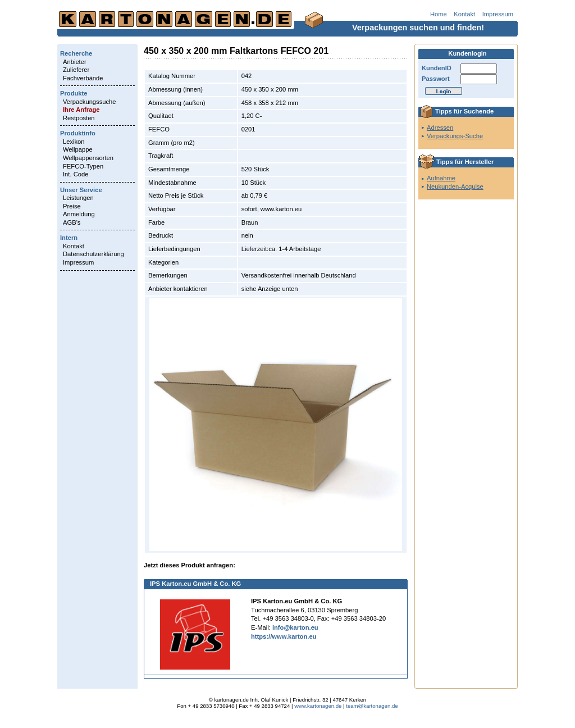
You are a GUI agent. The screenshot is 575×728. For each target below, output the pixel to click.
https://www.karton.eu (284, 636)
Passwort (436, 79)
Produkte (74, 93)
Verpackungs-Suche (455, 136)
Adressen (440, 128)
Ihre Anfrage (81, 110)
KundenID (437, 68)
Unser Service (81, 190)
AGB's (72, 222)
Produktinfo (78, 133)
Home (439, 14)
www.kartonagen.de (318, 706)
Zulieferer (76, 70)
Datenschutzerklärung (93, 254)
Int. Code (76, 174)
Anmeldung (79, 214)
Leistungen (78, 198)
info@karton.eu (295, 627)
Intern (69, 238)
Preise (72, 206)
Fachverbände (83, 78)
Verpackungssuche (90, 102)
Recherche (76, 53)
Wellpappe (78, 149)
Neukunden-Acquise (455, 186)
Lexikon (74, 142)
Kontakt (464, 14)
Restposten (79, 118)
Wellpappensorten (88, 158)
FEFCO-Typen (83, 166)
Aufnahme (441, 178)
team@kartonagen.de (372, 706)
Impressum (498, 14)
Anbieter (75, 62)
